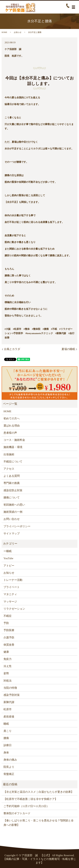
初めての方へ (12, 418)
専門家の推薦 (12, 483)
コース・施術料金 (14, 440)
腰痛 (6, 738)
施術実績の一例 (13, 512)
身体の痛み (10, 760)
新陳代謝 (9, 702)
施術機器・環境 (13, 447)
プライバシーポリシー (17, 526)
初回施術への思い (14, 505)
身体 (6, 753)
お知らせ (18, 32)
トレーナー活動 (13, 580)
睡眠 (6, 724)
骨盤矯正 (9, 774)
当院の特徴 (10, 688)
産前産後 (9, 717)
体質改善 (9, 645)
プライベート (12, 587)
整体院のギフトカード (17, 813)
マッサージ (10, 602)
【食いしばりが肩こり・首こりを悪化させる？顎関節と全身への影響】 (39, 823)
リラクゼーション (14, 609)
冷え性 (8, 666)
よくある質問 (12, 476)
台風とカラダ (12, 349)
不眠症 (8, 616)
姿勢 (6, 673)
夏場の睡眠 (68, 349)
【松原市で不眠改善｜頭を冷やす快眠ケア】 (30, 799)
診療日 (8, 745)
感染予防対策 (12, 695)
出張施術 (9, 454)
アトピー (9, 566)
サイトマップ (12, 534)
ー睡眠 (8, 551)
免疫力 (8, 659)
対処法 (8, 681)
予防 (6, 623)
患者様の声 (10, 433)
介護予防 (9, 638)
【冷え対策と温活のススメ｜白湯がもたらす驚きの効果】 (39, 792)
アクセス (9, 469)
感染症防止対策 (13, 490)
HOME (4, 32)
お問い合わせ (12, 519)
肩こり (8, 731)
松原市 (8, 709)
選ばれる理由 (12, 426)
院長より (9, 767)
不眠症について (13, 462)
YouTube (8, 558)
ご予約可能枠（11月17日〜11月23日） (26, 806)
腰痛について (12, 498)
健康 (6, 652)
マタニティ (10, 594)
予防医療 (9, 630)
